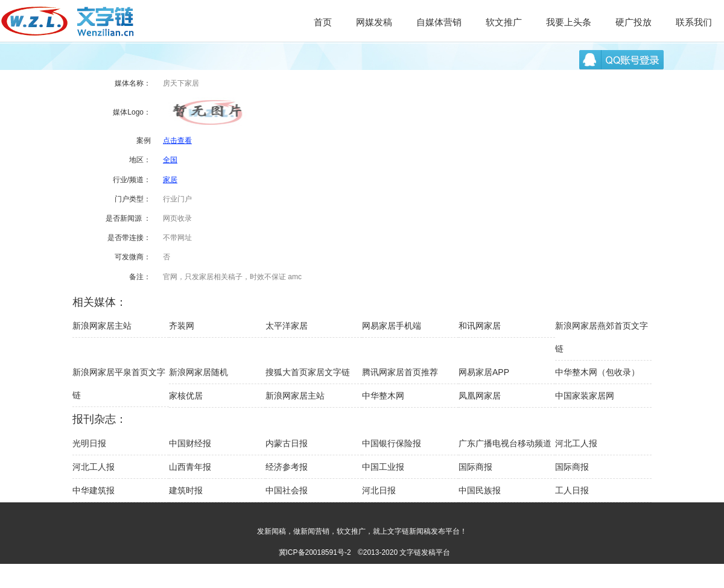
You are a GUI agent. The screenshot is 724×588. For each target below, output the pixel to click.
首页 (323, 22)
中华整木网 (383, 396)
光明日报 (89, 443)
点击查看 (177, 141)
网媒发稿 (374, 22)
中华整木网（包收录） (597, 372)
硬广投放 (634, 22)
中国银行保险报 (392, 443)
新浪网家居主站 (102, 326)
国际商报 (475, 467)
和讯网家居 (480, 326)
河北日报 (379, 490)
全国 (170, 160)
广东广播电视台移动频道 (505, 443)
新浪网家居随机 (198, 372)
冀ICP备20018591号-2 (315, 552)
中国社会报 (287, 490)
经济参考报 (287, 467)
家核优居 (186, 396)
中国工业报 (383, 467)
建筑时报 (186, 490)
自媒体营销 (439, 22)
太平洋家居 (287, 326)
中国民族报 (480, 490)
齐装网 (182, 326)
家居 (170, 180)
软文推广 (504, 22)
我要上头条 (569, 22)
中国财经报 (190, 443)
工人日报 (572, 490)
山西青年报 (190, 467)
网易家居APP (484, 372)
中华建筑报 (94, 490)
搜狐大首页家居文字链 (308, 372)
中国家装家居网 (585, 396)
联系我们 (694, 22)
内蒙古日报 (287, 443)
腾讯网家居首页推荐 (400, 372)
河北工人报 (576, 443)
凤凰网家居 (480, 396)
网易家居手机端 (392, 326)
